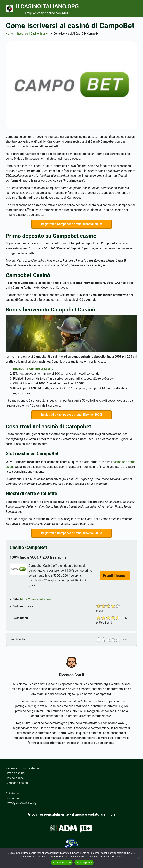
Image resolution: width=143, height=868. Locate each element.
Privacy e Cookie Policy (21, 803)
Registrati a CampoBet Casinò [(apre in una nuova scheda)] (33, 369)
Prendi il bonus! (115, 576)
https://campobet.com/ (36, 600)
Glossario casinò (17, 783)
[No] (138, 858)
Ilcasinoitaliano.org (49, 6)
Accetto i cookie (62, 863)
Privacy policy (84, 863)
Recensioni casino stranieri (24, 768)
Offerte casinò (15, 773)
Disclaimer (13, 798)
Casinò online (15, 778)
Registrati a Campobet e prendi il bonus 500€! (71, 224)
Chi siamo (12, 793)
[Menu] (136, 8)
